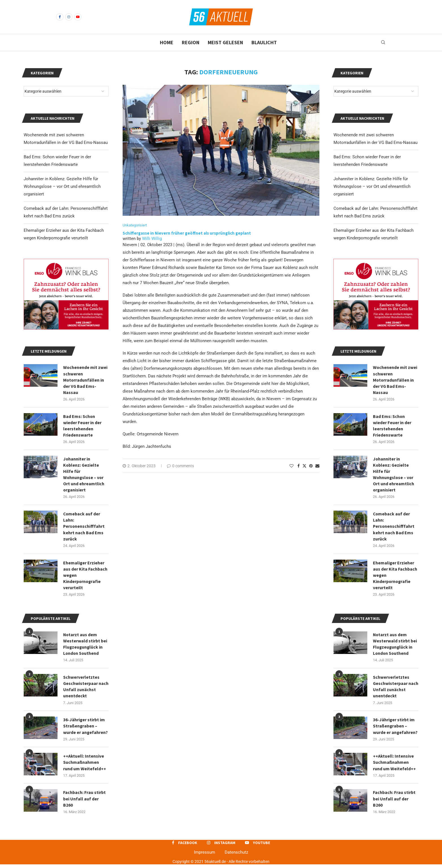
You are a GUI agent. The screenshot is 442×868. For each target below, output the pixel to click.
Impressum (205, 856)
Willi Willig (152, 239)
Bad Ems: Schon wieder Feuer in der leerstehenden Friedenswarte (392, 426)
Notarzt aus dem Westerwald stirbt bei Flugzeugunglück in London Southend (395, 646)
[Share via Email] (317, 466)
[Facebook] (60, 17)
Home (167, 42)
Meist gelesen (225, 42)
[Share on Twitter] (304, 466)
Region (191, 42)
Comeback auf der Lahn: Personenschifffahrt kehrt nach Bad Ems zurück (394, 528)
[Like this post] (291, 466)
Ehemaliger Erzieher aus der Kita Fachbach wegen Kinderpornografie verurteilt (395, 577)
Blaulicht (264, 42)
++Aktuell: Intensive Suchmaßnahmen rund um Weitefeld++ (394, 765)
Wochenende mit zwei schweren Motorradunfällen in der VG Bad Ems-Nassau (395, 380)
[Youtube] (78, 17)
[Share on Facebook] (299, 466)
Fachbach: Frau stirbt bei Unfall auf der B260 (394, 802)
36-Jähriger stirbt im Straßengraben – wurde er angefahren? (395, 729)
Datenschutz (236, 856)
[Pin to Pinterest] (311, 466)
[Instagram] (69, 17)
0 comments (180, 466)
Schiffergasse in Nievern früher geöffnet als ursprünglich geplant (187, 233)
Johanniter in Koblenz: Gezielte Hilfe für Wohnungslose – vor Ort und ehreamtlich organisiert (372, 186)
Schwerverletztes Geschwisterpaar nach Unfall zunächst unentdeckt (395, 689)
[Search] (383, 43)
